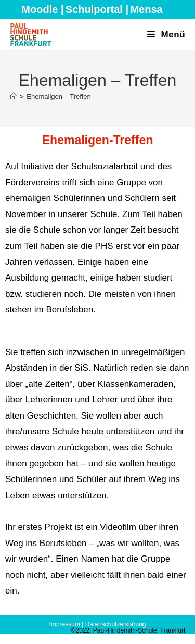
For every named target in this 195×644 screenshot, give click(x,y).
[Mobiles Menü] (166, 35)
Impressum (65, 624)
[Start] (13, 97)
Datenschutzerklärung (116, 624)
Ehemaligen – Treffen (58, 97)
